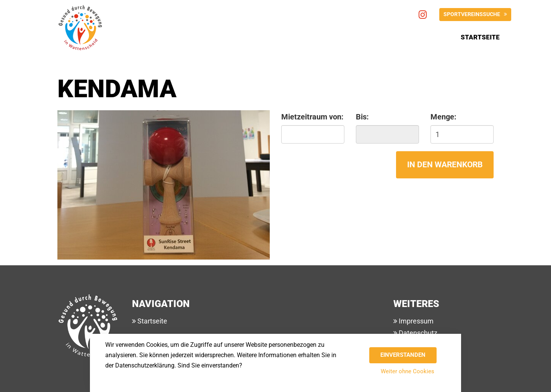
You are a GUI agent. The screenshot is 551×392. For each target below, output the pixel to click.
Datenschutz (417, 333)
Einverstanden (403, 355)
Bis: (362, 117)
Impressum (415, 321)
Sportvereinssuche (472, 14)
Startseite (480, 37)
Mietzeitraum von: (312, 117)
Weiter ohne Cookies (408, 371)
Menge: (443, 117)
